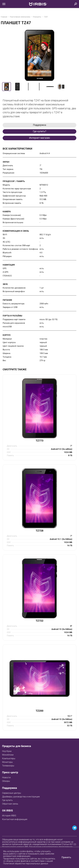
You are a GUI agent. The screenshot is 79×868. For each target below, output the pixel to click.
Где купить (7, 800)
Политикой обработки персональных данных (26, 864)
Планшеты (37, 17)
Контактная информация (15, 819)
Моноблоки (8, 755)
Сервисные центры (12, 793)
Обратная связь (10, 804)
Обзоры (6, 781)
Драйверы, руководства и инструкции (21, 797)
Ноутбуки (7, 751)
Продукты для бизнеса (17, 746)
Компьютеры (9, 758)
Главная (4, 17)
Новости (6, 777)
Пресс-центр (10, 772)
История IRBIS (9, 816)
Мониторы (7, 762)
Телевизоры (8, 766)
